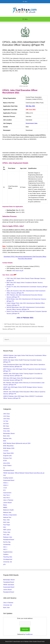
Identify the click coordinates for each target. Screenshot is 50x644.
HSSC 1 (6, 483)
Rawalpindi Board (9, 540)
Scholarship (7, 545)
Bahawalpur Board (9, 433)
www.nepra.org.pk (18, 271)
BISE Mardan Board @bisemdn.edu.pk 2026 (17, 443)
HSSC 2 (6, 485)
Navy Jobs (6, 520)
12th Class (6, 419)
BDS (5, 441)
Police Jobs (7, 532)
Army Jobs (6, 431)
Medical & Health (8, 510)
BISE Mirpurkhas (8, 446)
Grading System (8, 478)
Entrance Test (7, 458)
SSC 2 (5, 549)
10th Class (6, 414)
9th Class (6, 426)
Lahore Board (7, 503)
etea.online (7, 463)
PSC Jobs (6, 535)
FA (4, 468)
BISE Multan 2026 (9, 448)
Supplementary (8, 552)
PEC (5, 527)
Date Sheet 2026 (8, 453)
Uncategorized (8, 559)
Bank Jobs (6, 436)
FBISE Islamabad (9, 585)
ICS (4, 490)
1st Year (6, 421)
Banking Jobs (7, 438)
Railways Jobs (8, 537)
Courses (6, 451)
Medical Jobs (7, 512)
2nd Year (6, 424)
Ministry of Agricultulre (10, 515)
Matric (5, 505)
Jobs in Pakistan (8, 500)
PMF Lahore (7, 530)
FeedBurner (29, 634)
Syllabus (6, 554)
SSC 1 (5, 547)
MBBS (5, 508)
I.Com (5, 488)
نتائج (4, 564)
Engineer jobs (7, 456)
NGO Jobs (6, 522)
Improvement (7, 493)
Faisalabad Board (9, 470)
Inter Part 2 (7, 498)
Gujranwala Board (9, 480)
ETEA (5, 461)
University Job (8, 562)
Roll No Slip (7, 542)
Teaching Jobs (8, 557)
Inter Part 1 (7, 495)
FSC (5, 475)
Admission (6, 429)
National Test (7, 517)
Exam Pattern (7, 466)
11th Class (6, 416)
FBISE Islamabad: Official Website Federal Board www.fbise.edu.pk (24, 473)
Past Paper (7, 525)
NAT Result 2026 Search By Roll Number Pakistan (20, 324)
